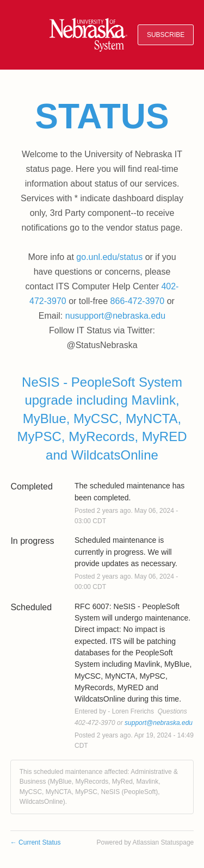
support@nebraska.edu (159, 723)
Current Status (36, 842)
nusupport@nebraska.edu (115, 316)
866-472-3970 (138, 301)
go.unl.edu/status (109, 257)
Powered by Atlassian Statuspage (145, 842)
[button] (166, 35)
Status (102, 116)
